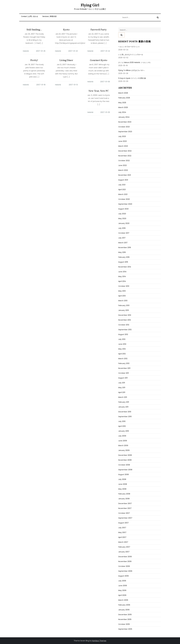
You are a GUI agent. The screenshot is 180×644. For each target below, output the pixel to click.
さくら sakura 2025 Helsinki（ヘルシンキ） (135, 62)
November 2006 (125, 561)
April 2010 (122, 426)
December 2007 (125, 503)
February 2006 (124, 605)
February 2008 (124, 494)
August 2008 (123, 474)
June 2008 (123, 484)
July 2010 (122, 421)
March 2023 (123, 146)
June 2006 (123, 586)
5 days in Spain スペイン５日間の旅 (132, 78)
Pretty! (34, 60)
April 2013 (122, 296)
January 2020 (124, 223)
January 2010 (124, 431)
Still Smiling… (34, 30)
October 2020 (124, 199)
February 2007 (124, 547)
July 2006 (122, 581)
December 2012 (125, 315)
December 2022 (125, 151)
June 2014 (122, 272)
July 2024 (122, 112)
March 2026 (123, 93)
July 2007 (122, 528)
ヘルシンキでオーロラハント (129, 47)
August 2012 (123, 334)
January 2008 (124, 499)
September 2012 (125, 330)
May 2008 (122, 489)
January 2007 (124, 552)
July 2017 (122, 238)
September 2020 (125, 204)
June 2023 (122, 141)
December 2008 (125, 455)
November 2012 (125, 320)
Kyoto (66, 30)
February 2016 (124, 257)
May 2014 (122, 276)
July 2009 (122, 436)
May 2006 (122, 590)
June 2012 (122, 344)
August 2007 (123, 523)
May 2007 (122, 532)
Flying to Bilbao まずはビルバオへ (131, 70)
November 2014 (125, 267)
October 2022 (124, 161)
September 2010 (125, 417)
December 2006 (125, 557)
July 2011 (122, 383)
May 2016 (122, 252)
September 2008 (125, 470)
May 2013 (122, 291)
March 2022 (123, 170)
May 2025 (122, 103)
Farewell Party (99, 30)
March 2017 (123, 243)
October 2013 (124, 286)
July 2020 (122, 214)
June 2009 (123, 441)
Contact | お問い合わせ (30, 16)
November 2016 (125, 247)
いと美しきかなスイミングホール (131, 55)
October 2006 (124, 566)
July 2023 (122, 136)
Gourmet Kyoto (99, 60)
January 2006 (124, 610)
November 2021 (125, 175)
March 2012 (123, 359)
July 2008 (122, 479)
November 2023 (125, 122)
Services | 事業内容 (49, 16)
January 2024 (124, 117)
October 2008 (124, 465)
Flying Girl (90, 5)
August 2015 (123, 262)
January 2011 (123, 407)
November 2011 (124, 368)
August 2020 (123, 209)
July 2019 (122, 228)
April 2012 (122, 354)
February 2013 (124, 305)
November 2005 (125, 619)
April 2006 (122, 595)
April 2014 (122, 281)
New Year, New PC (99, 91)
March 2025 (123, 107)
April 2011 (122, 392)
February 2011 (124, 402)
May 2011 (122, 388)
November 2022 (125, 156)
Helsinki (26, 51)
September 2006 (125, 571)
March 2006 (123, 600)
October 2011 (123, 373)
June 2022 (122, 165)
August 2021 (123, 180)
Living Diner (66, 60)
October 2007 (124, 513)
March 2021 (123, 194)
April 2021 (122, 190)
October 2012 (124, 325)
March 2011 (123, 397)
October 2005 (124, 624)
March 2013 (123, 301)
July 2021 (122, 185)
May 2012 (122, 349)
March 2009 (123, 446)
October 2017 (124, 233)
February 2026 (124, 98)
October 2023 (124, 127)
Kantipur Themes (99, 641)
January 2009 (124, 450)
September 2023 (125, 132)
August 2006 (123, 576)
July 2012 (122, 339)
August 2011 (123, 378)
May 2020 (122, 219)
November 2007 (125, 508)
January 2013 (124, 310)
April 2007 (122, 537)
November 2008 (125, 460)
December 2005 (125, 615)
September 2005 (125, 629)
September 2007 (125, 518)
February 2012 (124, 363)
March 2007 (123, 542)
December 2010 (125, 412)
